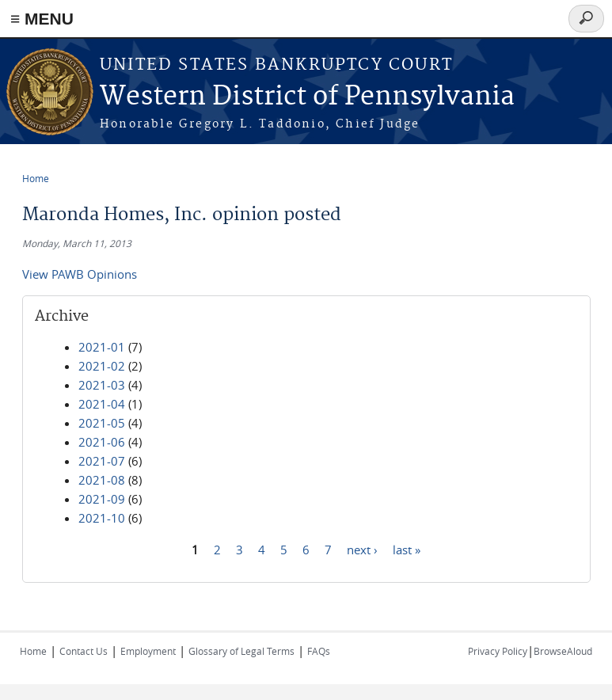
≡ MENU (42, 19)
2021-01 (102, 347)
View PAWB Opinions (80, 274)
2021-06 (102, 442)
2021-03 (102, 385)
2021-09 (102, 499)
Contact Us (84, 651)
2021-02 (102, 366)
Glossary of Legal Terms (241, 651)
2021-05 (102, 423)
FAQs (319, 651)
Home (36, 178)
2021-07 (102, 461)
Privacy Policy (498, 651)
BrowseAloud (563, 651)
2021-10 (102, 518)
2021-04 (102, 404)
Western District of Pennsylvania (307, 97)
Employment (148, 651)
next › (362, 549)
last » (407, 549)
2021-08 (102, 480)
